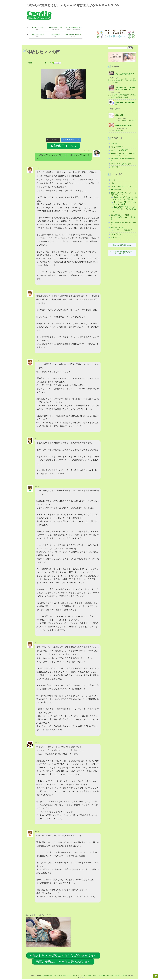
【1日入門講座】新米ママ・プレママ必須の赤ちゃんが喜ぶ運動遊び (125, 209)
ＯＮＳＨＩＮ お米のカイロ (121, 164)
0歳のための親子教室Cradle (121, 245)
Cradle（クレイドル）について (121, 186)
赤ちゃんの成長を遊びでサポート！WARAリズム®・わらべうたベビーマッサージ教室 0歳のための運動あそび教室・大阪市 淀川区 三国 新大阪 (83, 975)
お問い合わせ (115, 237)
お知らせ (117, 110)
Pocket (48, 63)
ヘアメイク (114, 167)
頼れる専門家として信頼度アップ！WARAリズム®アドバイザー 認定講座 (123, 217)
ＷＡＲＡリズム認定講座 (119, 150)
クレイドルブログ (120, 96)
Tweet (29, 63)
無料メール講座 (116, 190)
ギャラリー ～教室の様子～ (123, 230)
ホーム (113, 180)
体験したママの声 (117, 228)
